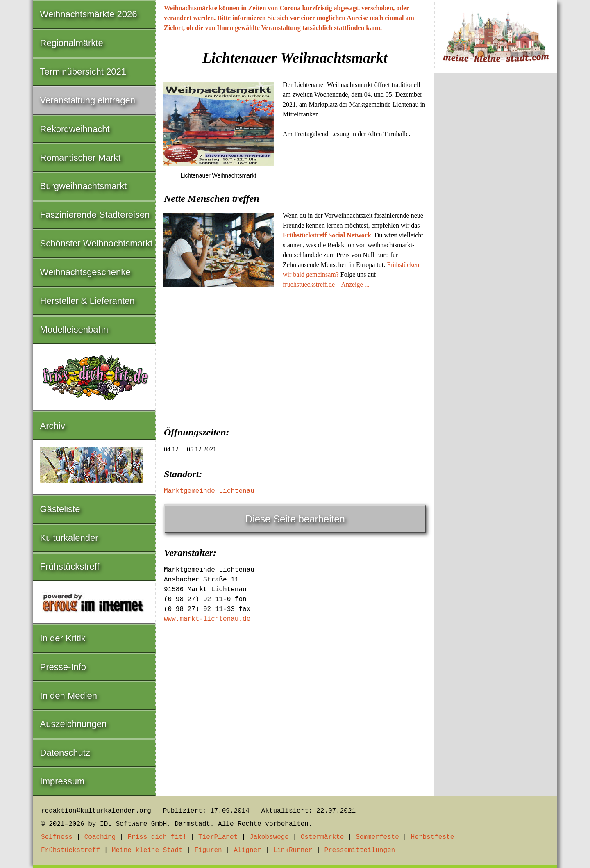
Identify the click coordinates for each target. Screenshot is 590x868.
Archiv (53, 426)
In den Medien (69, 696)
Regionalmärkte (72, 43)
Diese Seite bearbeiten (295, 519)
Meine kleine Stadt (147, 850)
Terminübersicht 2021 (83, 72)
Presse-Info (63, 667)
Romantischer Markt (81, 158)
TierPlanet (218, 837)
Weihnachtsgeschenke (85, 272)
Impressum (62, 781)
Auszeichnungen (74, 724)
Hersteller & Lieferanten (87, 301)
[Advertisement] (295, 355)
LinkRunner (293, 850)
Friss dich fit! (157, 837)
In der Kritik (63, 638)
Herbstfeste (433, 837)
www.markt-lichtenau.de (207, 619)
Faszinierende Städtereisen (95, 215)
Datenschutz (65, 753)
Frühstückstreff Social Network (327, 235)
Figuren (208, 850)
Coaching (100, 837)
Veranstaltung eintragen (88, 100)
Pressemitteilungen (360, 850)
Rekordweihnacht (75, 129)
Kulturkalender (69, 538)
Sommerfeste (377, 837)
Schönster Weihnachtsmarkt (96, 243)
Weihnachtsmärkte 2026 (89, 14)
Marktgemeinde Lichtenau (209, 491)
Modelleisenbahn (74, 329)
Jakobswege (269, 837)
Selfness (57, 837)
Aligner (248, 850)
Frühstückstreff (70, 566)
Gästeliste (60, 509)
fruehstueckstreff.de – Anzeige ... (326, 284)
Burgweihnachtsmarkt (84, 186)
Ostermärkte (322, 837)
